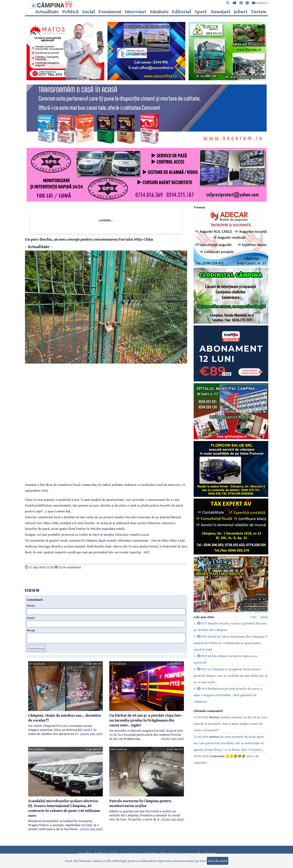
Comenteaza (36, 648)
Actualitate (47, 12)
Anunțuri (220, 12)
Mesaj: (31, 630)
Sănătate (159, 12)
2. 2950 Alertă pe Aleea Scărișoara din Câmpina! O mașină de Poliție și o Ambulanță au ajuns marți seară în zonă (231, 643)
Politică (70, 12)
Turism (259, 12)
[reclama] (65, 79)
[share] (26, 590)
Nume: (31, 605)
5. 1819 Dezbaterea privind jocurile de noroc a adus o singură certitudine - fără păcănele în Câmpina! (228, 695)
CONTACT (260, 3)
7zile (253, 617)
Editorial (182, 12)
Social (89, 12)
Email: (31, 618)
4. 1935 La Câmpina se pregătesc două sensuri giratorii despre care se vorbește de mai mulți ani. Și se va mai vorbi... (231, 675)
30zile (264, 617)
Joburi (240, 12)
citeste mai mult (91, 733)
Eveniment (110, 12)
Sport (201, 12)
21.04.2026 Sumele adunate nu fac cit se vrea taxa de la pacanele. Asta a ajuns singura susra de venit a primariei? (230, 724)
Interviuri (136, 12)
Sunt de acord (218, 861)
